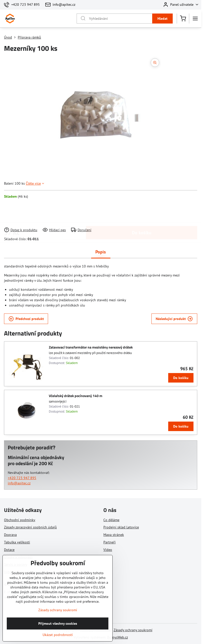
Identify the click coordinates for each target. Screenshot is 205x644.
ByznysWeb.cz (118, 637)
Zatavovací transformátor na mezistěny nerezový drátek (91, 347)
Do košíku (142, 213)
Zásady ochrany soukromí (133, 630)
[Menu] (195, 19)
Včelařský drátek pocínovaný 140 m (76, 396)
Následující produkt (174, 319)
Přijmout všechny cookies (58, 634)
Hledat (162, 19)
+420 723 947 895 (22, 478)
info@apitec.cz (19, 483)
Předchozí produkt (26, 319)
